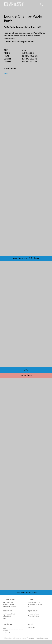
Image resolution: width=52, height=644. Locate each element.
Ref (6, 50)
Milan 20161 (7, 616)
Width (7, 59)
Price (7, 53)
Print (6, 74)
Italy (4, 618)
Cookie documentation (42, 638)
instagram (31, 628)
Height (8, 56)
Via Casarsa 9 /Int (9, 614)
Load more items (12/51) (26, 593)
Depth (7, 62)
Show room (8, 611)
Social (31, 624)
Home (14, 4)
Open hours (33, 611)
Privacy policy (31, 638)
